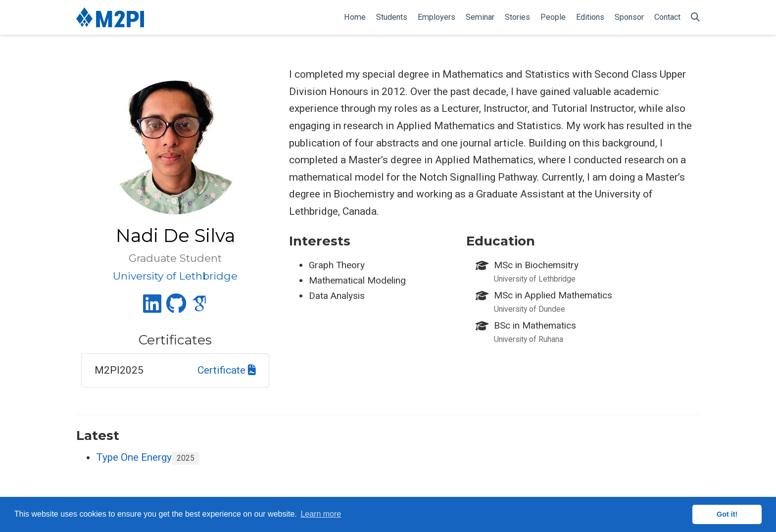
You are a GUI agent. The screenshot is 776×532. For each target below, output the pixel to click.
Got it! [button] (727, 514)
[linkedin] (152, 308)
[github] (176, 308)
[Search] (695, 18)
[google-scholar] (199, 308)
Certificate (227, 370)
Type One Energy (134, 457)
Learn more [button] (321, 514)
